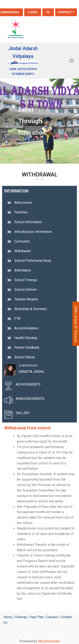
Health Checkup (26, 338)
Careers (52, 617)
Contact (66, 12)
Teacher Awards (26, 299)
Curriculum (22, 241)
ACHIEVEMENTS (28, 384)
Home (8, 617)
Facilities (21, 212)
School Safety (25, 357)
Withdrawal (22, 251)
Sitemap (21, 617)
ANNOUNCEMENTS (30, 399)
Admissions (23, 203)
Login (33, 12)
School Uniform (26, 290)
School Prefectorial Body (33, 261)
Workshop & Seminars (31, 309)
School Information (28, 222)
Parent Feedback (27, 347)
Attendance (23, 270)
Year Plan (37, 617)
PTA (17, 319)
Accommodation (26, 328)
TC (48, 12)
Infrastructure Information (33, 232)
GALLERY (23, 413)
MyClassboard (49, 641)
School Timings (26, 280)
